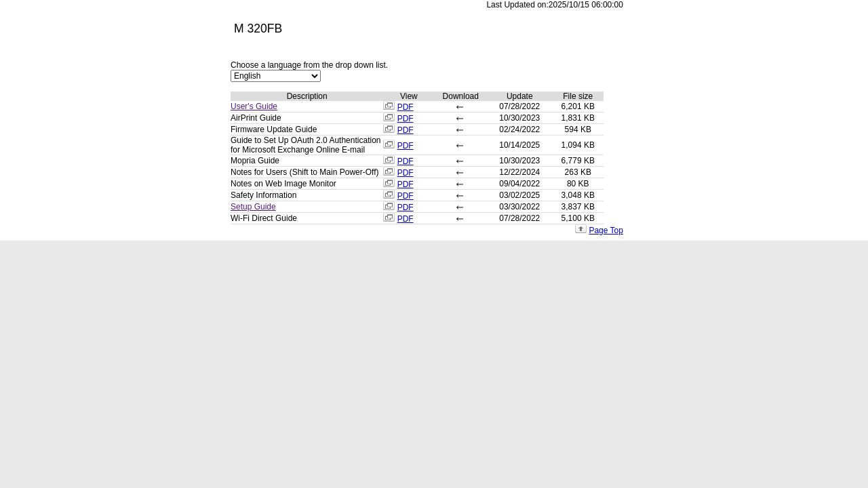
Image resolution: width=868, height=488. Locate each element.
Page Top (606, 230)
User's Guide (254, 106)
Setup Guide (253, 207)
